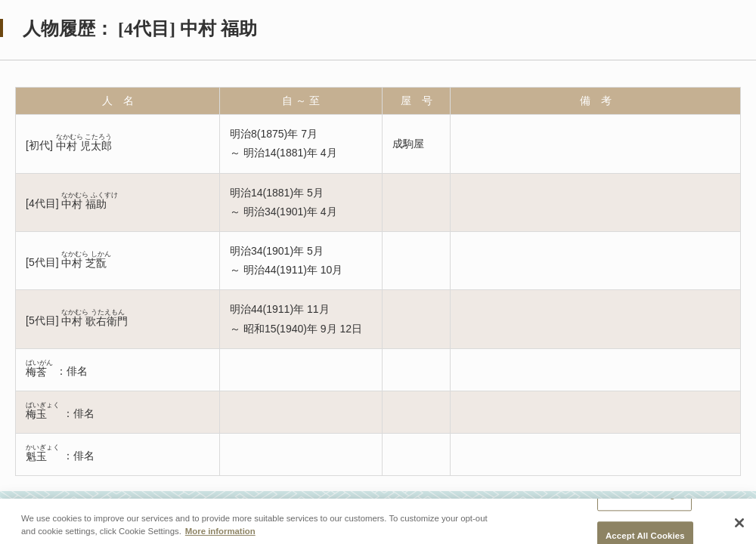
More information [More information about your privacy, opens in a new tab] (220, 536)
